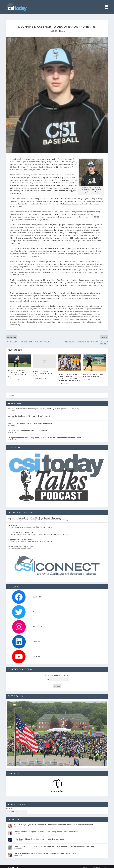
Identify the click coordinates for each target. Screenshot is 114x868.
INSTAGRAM (37, 624)
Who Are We (96, 865)
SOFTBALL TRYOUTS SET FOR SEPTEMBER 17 (93, 373)
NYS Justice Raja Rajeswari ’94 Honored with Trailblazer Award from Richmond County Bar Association (53, 822)
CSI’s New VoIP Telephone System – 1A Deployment (28, 428)
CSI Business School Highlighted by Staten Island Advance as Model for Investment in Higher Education (54, 844)
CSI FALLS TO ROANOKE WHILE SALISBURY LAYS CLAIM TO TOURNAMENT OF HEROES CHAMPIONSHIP (69, 375)
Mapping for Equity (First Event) (20, 537)
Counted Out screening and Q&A (21, 530)
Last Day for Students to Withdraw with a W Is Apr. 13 (29, 414)
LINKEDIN (36, 639)
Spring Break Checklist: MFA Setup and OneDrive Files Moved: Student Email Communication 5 (44, 435)
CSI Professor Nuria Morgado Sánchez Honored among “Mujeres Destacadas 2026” (46, 830)
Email (57, 677)
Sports (63, 29)
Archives (9, 806)
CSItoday (15, 865)
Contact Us (86, 865)
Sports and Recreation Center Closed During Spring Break (30, 421)
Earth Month (13, 523)
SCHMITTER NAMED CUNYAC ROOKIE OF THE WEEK (43, 371)
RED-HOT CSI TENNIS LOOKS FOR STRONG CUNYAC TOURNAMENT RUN (17, 371)
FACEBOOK (37, 595)
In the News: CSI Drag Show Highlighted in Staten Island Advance (39, 837)
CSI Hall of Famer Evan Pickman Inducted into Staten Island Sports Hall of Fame (45, 851)
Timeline (105, 865)
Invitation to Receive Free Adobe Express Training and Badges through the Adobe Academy (43, 407)
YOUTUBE (36, 654)
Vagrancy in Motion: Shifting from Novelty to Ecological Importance (35, 516)
